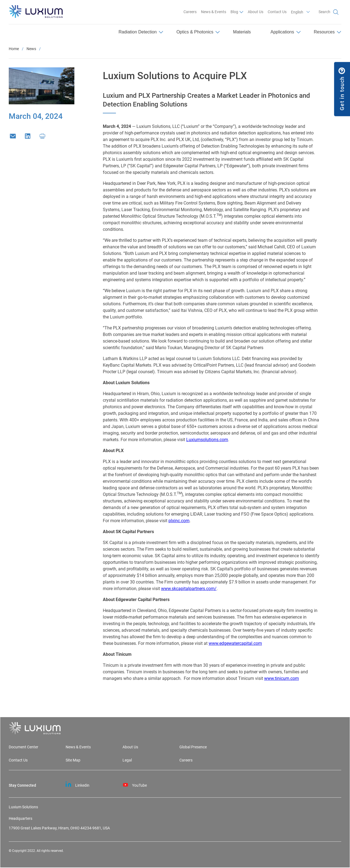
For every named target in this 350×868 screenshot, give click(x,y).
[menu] (175, 32)
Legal (127, 760)
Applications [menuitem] (285, 32)
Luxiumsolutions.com (207, 440)
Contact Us (277, 12)
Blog (234, 12)
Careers (190, 12)
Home (14, 49)
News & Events (214, 12)
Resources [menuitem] (328, 32)
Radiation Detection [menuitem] (141, 32)
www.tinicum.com (282, 678)
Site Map (73, 760)
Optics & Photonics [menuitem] (198, 32)
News (31, 49)
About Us (256, 12)
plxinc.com (179, 521)
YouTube (135, 784)
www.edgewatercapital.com (235, 643)
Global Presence (193, 747)
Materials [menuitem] (242, 32)
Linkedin (78, 784)
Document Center (24, 747)
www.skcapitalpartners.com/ (189, 589)
